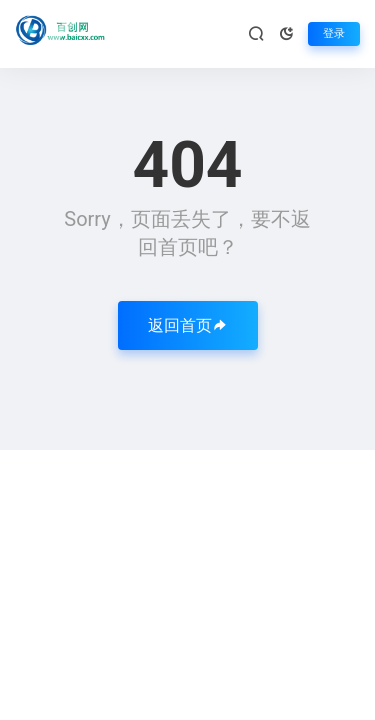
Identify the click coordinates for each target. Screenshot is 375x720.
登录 (334, 33)
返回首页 (188, 325)
